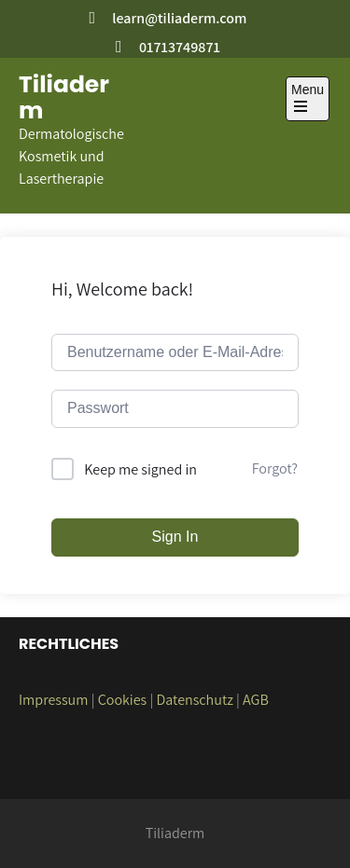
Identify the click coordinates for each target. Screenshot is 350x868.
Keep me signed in (140, 469)
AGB (256, 700)
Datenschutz (194, 700)
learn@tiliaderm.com (179, 18)
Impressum (53, 700)
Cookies (123, 700)
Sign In (175, 537)
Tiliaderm (64, 97)
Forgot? (275, 468)
